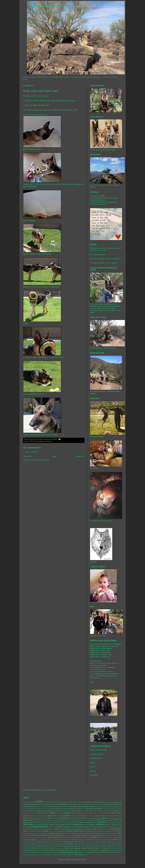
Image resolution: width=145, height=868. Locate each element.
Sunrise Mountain (87, 848)
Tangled (43, 101)
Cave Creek (78, 811)
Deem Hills (57, 816)
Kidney (91, 829)
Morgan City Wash (40, 835)
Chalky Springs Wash (106, 811)
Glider (35, 820)
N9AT (99, 838)
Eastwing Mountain (105, 816)
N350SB (77, 838)
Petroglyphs (109, 840)
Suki (67, 848)
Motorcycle (60, 835)
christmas (40, 813)
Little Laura (33, 831)
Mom (120, 833)
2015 (34, 802)
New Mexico (33, 840)
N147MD (49, 838)
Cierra (46, 813)
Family (50, 818)
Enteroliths (119, 816)
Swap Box (107, 848)
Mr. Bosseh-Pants (80, 835)
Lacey (104, 829)
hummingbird (77, 824)
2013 (31, 802)
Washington (54, 852)
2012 (28, 802)
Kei (79, 829)
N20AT (55, 838)
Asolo (84, 804)
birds (25, 806)
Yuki (77, 854)
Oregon (89, 840)
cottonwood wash (81, 813)
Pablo (97, 840)
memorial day (60, 833)
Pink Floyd (58, 842)
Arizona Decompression (75, 804)
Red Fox (64, 844)
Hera (25, 824)
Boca (75, 806)
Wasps (60, 852)
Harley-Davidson (86, 822)
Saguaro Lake (104, 844)
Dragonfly (83, 816)
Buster (71, 809)
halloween (36, 822)
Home (54, 456)
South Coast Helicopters (31, 848)
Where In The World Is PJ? (86, 852)
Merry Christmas (71, 833)
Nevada (25, 840)
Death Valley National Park (38, 816)
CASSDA (52, 811)
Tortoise (81, 850)
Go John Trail (41, 820)
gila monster (118, 818)
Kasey (57, 829)
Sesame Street (94, 846)
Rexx (68, 844)
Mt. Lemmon (90, 835)
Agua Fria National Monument (110, 802)
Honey (39, 825)
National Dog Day (107, 838)
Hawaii (95, 822)
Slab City (114, 846)
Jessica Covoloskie (64, 827)
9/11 (72, 802)
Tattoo (120, 848)
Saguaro (97, 844)
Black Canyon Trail (44, 807)
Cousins (90, 813)
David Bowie (107, 813)
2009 (25, 802)
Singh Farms (107, 846)
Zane (81, 854)
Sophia (120, 846)
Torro (76, 850)
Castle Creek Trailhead (62, 811)
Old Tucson (83, 840)
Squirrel (52, 848)
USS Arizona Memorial (115, 850)
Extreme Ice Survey (42, 818)
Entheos (26, 818)
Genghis (104, 818)
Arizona (64, 804)
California (98, 809)
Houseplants (68, 825)
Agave (99, 802)
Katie (61, 829)
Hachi (30, 822)
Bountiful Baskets (89, 806)
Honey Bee (45, 825)
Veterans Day (46, 852)
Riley (72, 844)
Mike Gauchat (81, 833)
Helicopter (102, 822)
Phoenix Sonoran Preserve (46, 842)
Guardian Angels (108, 820)
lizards (45, 831)
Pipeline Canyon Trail (70, 842)
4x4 (54, 802)
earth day (90, 816)
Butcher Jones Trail (80, 809)
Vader (28, 852)
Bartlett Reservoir (109, 804)
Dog (35, 441)
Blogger (83, 859)
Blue (57, 807)
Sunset (97, 848)
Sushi (102, 848)
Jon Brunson (110, 827)
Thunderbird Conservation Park (59, 850)
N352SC (83, 838)
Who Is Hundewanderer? (99, 750)
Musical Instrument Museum (114, 835)
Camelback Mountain (108, 809)
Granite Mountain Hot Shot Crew (64, 820)
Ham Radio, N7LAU (97, 754)
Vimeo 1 (92, 763)
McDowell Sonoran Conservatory (39, 833)
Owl (94, 840)
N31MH (66, 838)
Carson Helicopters (43, 811)
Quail (33, 844)
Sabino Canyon (90, 844)
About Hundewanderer (80, 802)
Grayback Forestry (96, 820)
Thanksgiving (44, 850)
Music (103, 835)
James (46, 827)
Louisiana (62, 831)
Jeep (56, 827)
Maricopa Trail (111, 831)
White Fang (100, 852)
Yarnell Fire (55, 855)
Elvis (113, 816)
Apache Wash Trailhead (48, 804)
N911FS (94, 838)
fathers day (56, 818)
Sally (34, 846)
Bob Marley (69, 807)
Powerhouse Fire (106, 842)
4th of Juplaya (48, 802)
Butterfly (90, 809)
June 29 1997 (46, 829)
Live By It (40, 831)
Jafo (29, 827)
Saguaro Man (112, 844)
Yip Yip (73, 855)
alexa (38, 804)
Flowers (64, 818)
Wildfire (114, 852)
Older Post (80, 456)
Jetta (73, 827)
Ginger (26, 820)
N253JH (61, 838)
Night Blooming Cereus (67, 840)
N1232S (44, 838)
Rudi (79, 844)
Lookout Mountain (54, 831)
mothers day (51, 835)
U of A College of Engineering (98, 850)
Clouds (52, 813)
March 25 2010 (86, 831)
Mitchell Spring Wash (93, 833)
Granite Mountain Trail (82, 820)
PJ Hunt (82, 842)
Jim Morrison (79, 827)
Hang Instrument (52, 822)
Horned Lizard (54, 825)
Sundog (72, 848)
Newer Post (28, 456)
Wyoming (49, 855)
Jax (50, 827)
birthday (30, 806)
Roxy (76, 844)
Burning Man (59, 809)
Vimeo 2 (93, 767)
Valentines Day (36, 852)
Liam (25, 831)
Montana (26, 835)
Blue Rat (62, 807)
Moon (31, 835)
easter (96, 816)
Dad (101, 813)
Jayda (53, 827)
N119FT (40, 838)
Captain (34, 811)
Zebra (85, 855)
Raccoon (41, 844)
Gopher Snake (50, 820)
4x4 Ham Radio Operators (63, 802)
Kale (53, 829)
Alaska (34, 804)
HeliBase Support (96, 758)
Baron (100, 804)
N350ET (71, 838)
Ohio (78, 840)
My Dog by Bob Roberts (30, 838)
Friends (84, 818)
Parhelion (102, 840)
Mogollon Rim (105, 833)
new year (40, 840)
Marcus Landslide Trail (99, 831)
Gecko (99, 818)
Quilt (37, 844)
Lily (28, 831)
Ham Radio (44, 822)
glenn (30, 820)
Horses (61, 825)
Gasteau (94, 818)
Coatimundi (59, 813)
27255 (31, 441)
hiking (31, 824)
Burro (66, 809)
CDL (98, 811)
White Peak (107, 852)
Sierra (100, 846)
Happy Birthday (63, 822)
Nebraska (115, 838)
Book (80, 807)
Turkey (85, 850)
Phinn (115, 840)
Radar (46, 844)
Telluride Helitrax (30, 850)
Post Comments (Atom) (41, 460)
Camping (29, 811)
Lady (108, 829)
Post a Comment (31, 452)
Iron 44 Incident (111, 825)
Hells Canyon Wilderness (114, 822)
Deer (62, 816)
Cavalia (71, 811)
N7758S (89, 838)
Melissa (52, 833)
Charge (115, 811)
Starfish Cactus (60, 848)
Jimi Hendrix (87, 827)
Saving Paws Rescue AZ (44, 846)
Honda (35, 825)
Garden (89, 818)
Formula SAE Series (74, 818)
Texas (38, 850)
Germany (110, 818)
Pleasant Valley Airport (93, 842)
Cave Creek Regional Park (89, 811)
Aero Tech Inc (92, 802)
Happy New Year (73, 822)
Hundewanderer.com (49, 6)
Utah (25, 852)
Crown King (96, 813)
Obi (76, 840)
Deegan (50, 816)
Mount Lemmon (69, 835)
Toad (71, 850)
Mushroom (98, 835)
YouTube (93, 771)
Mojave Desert (113, 833)
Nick (59, 840)
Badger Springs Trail (92, 804)
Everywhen (32, 818)
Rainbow (49, 441)
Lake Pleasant (116, 829)
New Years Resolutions (50, 840)
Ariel (58, 804)
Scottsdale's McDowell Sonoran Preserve (66, 846)
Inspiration (100, 824)
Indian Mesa (86, 825)
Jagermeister (41, 441)
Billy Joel (119, 804)
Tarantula (114, 848)
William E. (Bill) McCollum (38, 855)
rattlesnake (58, 844)
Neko (120, 838)
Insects (93, 824)
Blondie (52, 807)
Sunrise (77, 848)
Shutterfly (94, 775)
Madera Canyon (73, 831)
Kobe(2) (100, 829)
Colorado (66, 813)
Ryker (83, 844)
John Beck (94, 827)
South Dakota (44, 848)
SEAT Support (85, 846)
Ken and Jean (85, 829)
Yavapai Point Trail (65, 855)
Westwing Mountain (69, 852)
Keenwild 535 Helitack (70, 829)
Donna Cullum (74, 816)
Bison (36, 807)
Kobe (95, 829)
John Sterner (101, 827)
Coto (73, 813)
